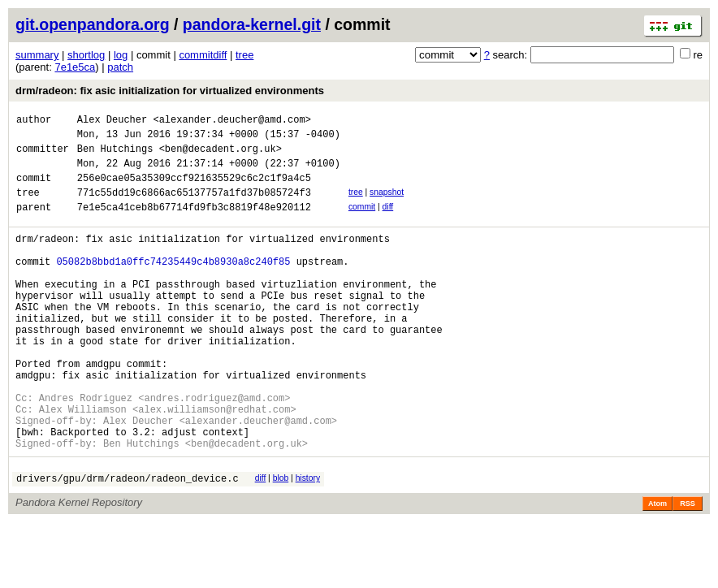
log (121, 55)
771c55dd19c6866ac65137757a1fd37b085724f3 (194, 207)
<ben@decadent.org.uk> (221, 156)
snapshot (387, 204)
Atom (657, 569)
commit (362, 221)
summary (37, 55)
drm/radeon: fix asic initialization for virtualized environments (170, 91)
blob (281, 541)
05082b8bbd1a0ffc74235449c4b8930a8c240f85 (173, 285)
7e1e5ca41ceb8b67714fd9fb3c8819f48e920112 (194, 224)
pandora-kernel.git (252, 24)
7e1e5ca (75, 67)
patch (120, 67)
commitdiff (203, 55)
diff (388, 221)
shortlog (86, 55)
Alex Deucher (112, 121)
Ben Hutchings (115, 156)
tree (244, 55)
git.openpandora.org (93, 24)
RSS (688, 569)
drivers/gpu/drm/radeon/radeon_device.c (128, 544)
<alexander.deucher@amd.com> (231, 121)
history (308, 541)
